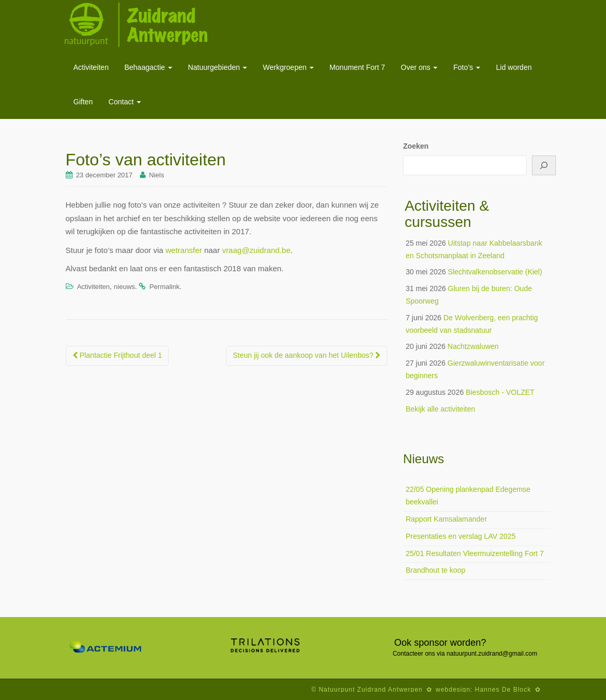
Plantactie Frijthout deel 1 (117, 355)
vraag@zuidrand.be (256, 250)
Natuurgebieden (218, 67)
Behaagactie (148, 67)
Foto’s (467, 67)
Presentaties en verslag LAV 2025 (461, 536)
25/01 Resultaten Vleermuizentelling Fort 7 (475, 553)
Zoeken (416, 146)
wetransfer (184, 250)
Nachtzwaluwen (473, 346)
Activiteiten (91, 67)
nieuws (124, 287)
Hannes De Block (503, 690)
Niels (157, 175)
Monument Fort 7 (357, 67)
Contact (125, 102)
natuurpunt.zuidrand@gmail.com (492, 654)
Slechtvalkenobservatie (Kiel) (495, 272)
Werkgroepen (288, 67)
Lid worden (514, 67)
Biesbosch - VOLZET (500, 392)
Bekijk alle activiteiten (440, 409)
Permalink (164, 287)
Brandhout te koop (435, 570)
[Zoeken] (544, 165)
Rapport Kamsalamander (446, 519)
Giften (83, 102)
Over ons (419, 67)
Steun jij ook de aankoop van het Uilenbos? (307, 355)
